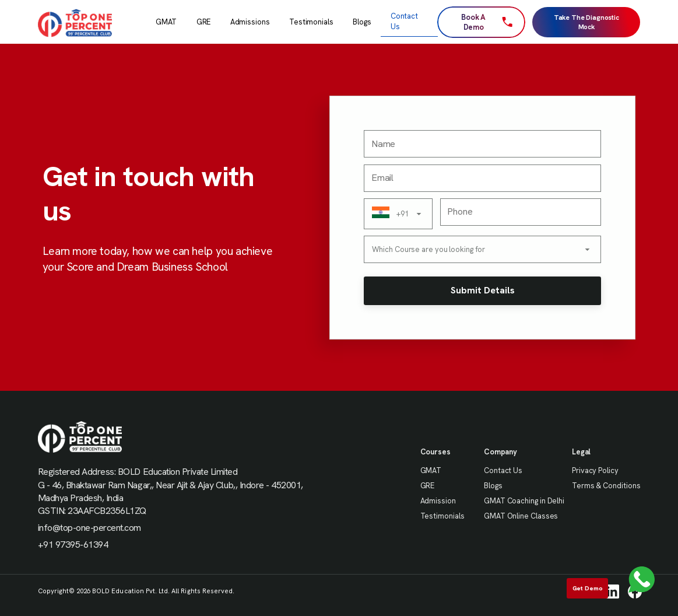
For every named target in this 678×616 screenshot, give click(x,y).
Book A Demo (487, 22)
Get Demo (588, 588)
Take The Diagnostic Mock (586, 22)
